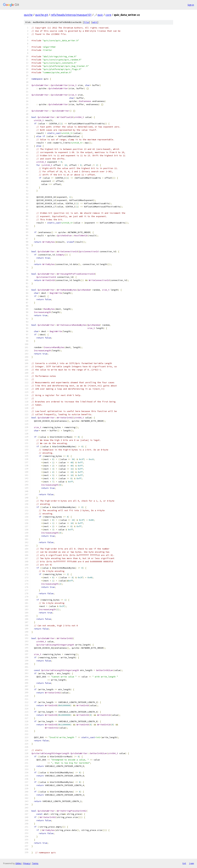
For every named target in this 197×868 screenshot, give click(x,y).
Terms (35, 863)
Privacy (27, 863)
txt (184, 863)
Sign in (191, 5)
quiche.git (42, 15)
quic (100, 15)
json (192, 863)
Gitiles (18, 863)
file (86, 22)
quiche (28, 15)
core (108, 15)
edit (95, 22)
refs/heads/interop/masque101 (71, 15)
